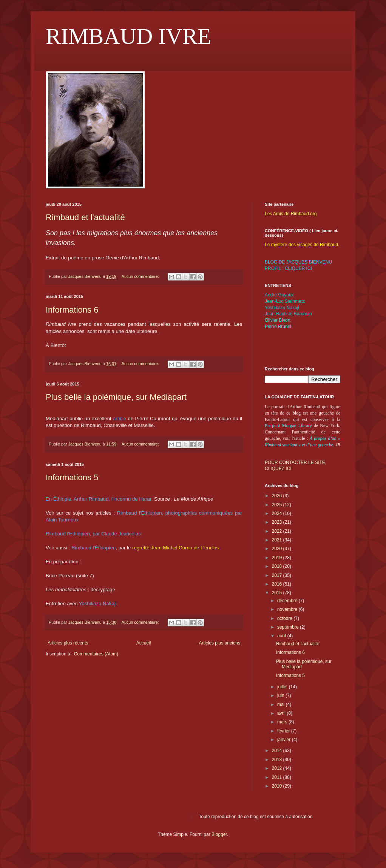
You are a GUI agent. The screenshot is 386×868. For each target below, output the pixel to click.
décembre (288, 601)
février (284, 731)
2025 (278, 505)
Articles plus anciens (220, 643)
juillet (283, 687)
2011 (278, 777)
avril (282, 713)
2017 (278, 575)
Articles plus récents (68, 643)
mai (282, 705)
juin (281, 695)
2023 (278, 522)
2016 (278, 584)
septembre (289, 627)
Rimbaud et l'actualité (85, 217)
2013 (278, 760)
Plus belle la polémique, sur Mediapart (116, 397)
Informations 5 (72, 477)
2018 (278, 566)
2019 (278, 558)
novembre (288, 609)
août (282, 636)
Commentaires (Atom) (96, 654)
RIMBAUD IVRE (128, 36)
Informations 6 (72, 310)
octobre (285, 618)
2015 (278, 593)
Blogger (219, 834)
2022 (278, 531)
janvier (285, 740)
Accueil (144, 643)
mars (283, 722)
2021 (278, 540)
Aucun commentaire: (141, 276)
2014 (278, 751)
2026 (278, 496)
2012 (278, 768)
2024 (278, 513)
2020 (278, 549)
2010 (278, 786)
